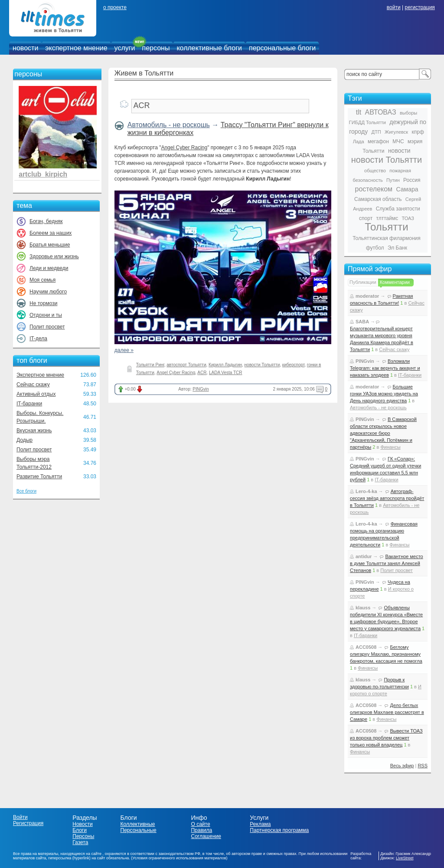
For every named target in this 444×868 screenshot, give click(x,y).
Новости (82, 824)
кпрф (418, 132)
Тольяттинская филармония (387, 238)
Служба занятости (398, 209)
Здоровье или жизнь (54, 256)
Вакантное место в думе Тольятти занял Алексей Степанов (387, 563)
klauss (363, 608)
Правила (201, 830)
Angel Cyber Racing (184, 148)
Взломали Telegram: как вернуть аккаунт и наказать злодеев (385, 368)
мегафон (378, 141)
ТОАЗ (408, 218)
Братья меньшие (50, 245)
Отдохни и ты (46, 315)
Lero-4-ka (366, 491)
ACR (202, 373)
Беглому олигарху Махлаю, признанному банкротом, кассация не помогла (386, 654)
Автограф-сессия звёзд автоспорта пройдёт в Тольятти (387, 498)
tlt (359, 112)
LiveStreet (405, 858)
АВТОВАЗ (381, 112)
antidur (364, 556)
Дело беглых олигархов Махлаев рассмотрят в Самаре (387, 712)
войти (394, 7)
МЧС (398, 141)
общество (375, 171)
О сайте (200, 824)
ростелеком (374, 189)
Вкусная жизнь (34, 431)
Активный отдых (36, 394)
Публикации (363, 282)
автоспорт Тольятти (186, 365)
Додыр (24, 440)
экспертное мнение (76, 48)
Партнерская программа (279, 830)
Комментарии (395, 282)
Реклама (260, 824)
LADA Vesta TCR (226, 373)
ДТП (376, 132)
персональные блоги (282, 48)
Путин (393, 180)
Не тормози (43, 303)
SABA (362, 322)
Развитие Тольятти (39, 477)
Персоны (83, 836)
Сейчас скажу (33, 385)
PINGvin (201, 389)
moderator (367, 296)
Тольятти (387, 227)
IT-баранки (29, 404)
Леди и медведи (49, 268)
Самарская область (378, 199)
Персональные (139, 830)
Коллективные (138, 824)
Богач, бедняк (46, 221)
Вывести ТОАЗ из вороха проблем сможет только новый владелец (386, 738)
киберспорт (294, 365)
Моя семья (42, 280)
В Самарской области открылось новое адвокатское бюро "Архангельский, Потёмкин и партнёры (383, 433)
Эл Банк (397, 248)
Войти (20, 817)
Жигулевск (396, 132)
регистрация (420, 7)
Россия (412, 180)
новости (25, 48)
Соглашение (206, 836)
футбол (375, 248)
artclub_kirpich (43, 174)
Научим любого (48, 292)
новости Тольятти (262, 365)
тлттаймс (387, 218)
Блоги (80, 830)
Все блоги (26, 491)
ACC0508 (366, 647)
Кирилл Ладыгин (225, 365)
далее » (124, 350)
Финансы (390, 447)
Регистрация (28, 823)
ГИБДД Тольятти (367, 122)
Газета (80, 842)
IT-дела (38, 339)
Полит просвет (47, 327)
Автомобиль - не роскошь (169, 125)
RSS (423, 766)
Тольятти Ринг (150, 365)
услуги (125, 48)
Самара (407, 189)
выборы (408, 113)
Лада (359, 141)
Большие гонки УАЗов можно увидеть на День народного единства (384, 394)
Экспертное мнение (40, 375)
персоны (156, 48)
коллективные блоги (209, 48)
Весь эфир (402, 766)
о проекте (115, 7)
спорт (366, 218)
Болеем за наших (51, 233)
